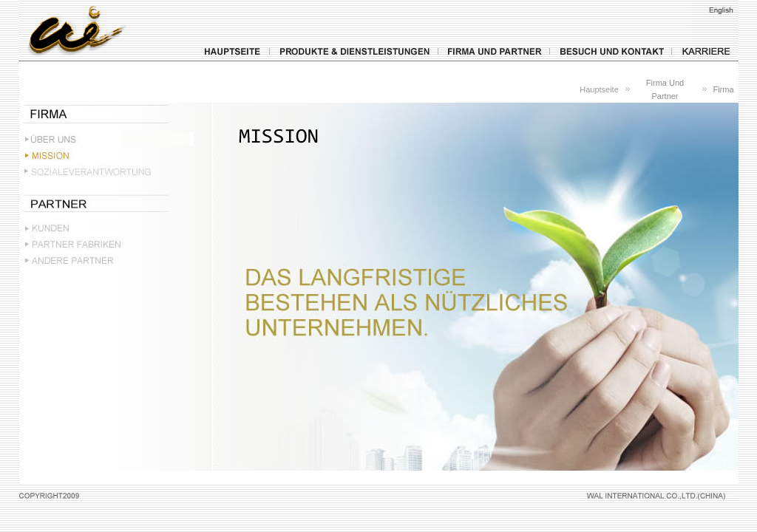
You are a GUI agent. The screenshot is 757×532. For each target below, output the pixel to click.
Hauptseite (599, 89)
